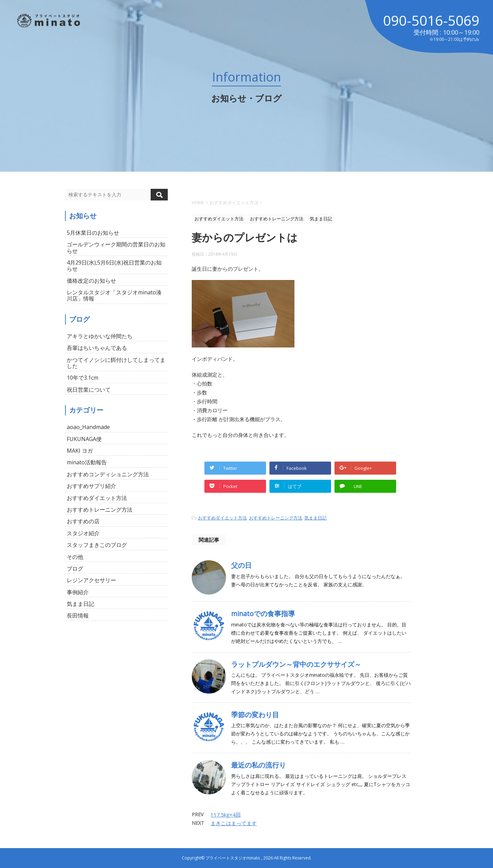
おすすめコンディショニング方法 (108, 474)
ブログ (75, 569)
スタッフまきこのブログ (97, 545)
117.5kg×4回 (226, 815)
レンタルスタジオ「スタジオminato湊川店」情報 (114, 295)
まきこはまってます (234, 823)
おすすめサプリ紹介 (91, 486)
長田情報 (78, 615)
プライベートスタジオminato (233, 858)
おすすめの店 (83, 521)
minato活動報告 (87, 462)
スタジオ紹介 (83, 533)
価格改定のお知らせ (91, 281)
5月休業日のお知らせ (93, 233)
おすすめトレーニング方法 (276, 518)
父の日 (241, 565)
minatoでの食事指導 (263, 614)
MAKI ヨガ (80, 451)
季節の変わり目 (255, 715)
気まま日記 (315, 518)
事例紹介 (78, 592)
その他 (75, 557)
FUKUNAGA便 (84, 439)
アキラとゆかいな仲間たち (100, 336)
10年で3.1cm (83, 378)
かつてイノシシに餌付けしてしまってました (116, 363)
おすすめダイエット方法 (222, 518)
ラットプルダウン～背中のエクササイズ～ (296, 664)
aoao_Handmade (88, 427)
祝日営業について (89, 390)
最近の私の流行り (258, 765)
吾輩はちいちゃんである (97, 348)
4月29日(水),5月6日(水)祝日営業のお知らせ (114, 266)
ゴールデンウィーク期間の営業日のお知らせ (116, 247)
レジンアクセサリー (91, 580)
